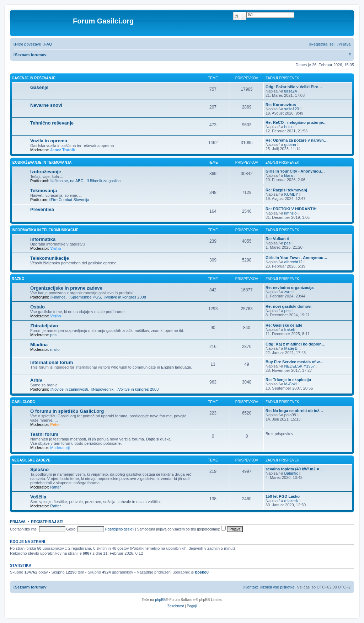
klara (289, 175)
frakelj (290, 329)
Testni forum (44, 434)
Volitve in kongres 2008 (125, 297)
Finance (58, 297)
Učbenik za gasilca (104, 181)
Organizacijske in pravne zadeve (66, 288)
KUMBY (291, 194)
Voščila (38, 497)
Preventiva (42, 209)
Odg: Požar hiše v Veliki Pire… (294, 87)
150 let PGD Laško (283, 496)
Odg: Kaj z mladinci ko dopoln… (296, 344)
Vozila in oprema (49, 141)
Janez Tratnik (63, 150)
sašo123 (292, 109)
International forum (52, 362)
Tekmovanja (44, 191)
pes (288, 243)
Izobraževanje (46, 172)
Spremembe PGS (85, 297)
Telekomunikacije (50, 258)
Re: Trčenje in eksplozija (288, 380)
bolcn (289, 127)
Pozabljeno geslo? (120, 529)
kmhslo (291, 213)
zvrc (288, 292)
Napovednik (102, 389)
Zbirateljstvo (44, 326)
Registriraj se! (47, 522)
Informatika (43, 239)
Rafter (55, 487)
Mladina (39, 345)
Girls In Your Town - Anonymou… (296, 258)
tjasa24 (291, 91)
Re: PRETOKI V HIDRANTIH (291, 209)
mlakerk (291, 501)
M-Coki (291, 384)
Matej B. (291, 348)
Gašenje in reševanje (34, 78)
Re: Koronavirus (281, 105)
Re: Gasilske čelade (284, 325)
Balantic (291, 473)
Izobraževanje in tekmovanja (42, 162)
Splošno (39, 469)
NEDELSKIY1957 (300, 366)
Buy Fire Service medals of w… (295, 362)
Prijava (18, 522)
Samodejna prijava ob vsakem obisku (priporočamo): (181, 529)
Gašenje (39, 87)
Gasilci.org (23, 402)
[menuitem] (47, 44)
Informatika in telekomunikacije (45, 230)
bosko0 (202, 572)
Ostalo (38, 307)
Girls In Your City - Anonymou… (295, 171)
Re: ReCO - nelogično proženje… (296, 122)
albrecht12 (293, 262)
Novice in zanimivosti (69, 389)
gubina (290, 144)
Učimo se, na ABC (67, 181)
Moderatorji (60, 448)
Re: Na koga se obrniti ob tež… (294, 411)
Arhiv (36, 380)
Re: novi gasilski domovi (288, 306)
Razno (18, 279)
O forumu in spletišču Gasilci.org (67, 411)
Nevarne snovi (46, 105)
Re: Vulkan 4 (277, 239)
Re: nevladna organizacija (290, 287)
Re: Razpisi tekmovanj (286, 190)
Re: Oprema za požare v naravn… (297, 140)
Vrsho (56, 248)
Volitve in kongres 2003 (138, 389)
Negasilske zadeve (31, 460)
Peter (55, 424)
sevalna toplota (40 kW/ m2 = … (295, 469)
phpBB (160, 600)
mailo (55, 349)
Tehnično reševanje (52, 123)
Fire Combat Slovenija (69, 200)
